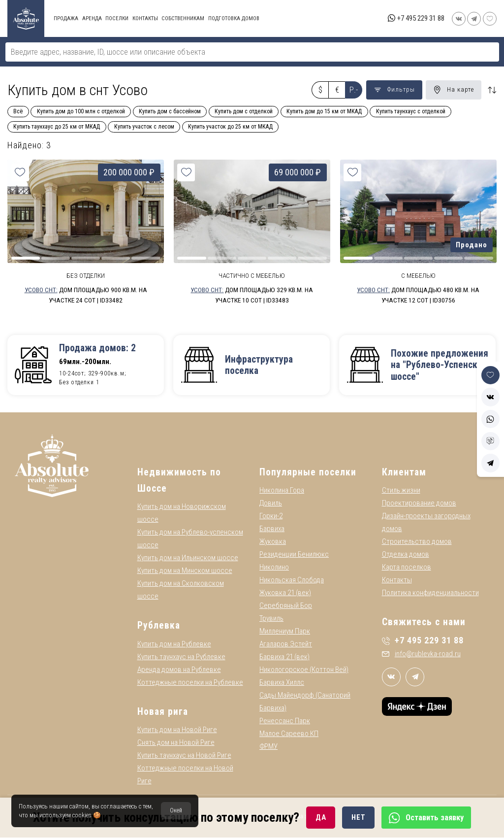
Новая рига (163, 712)
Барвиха (272, 529)
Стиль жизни (401, 491)
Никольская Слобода (292, 580)
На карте (454, 90)
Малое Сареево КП (289, 734)
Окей (176, 810)
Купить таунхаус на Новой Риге (184, 756)
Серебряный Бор (286, 606)
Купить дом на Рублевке (174, 644)
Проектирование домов (419, 503)
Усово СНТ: (41, 290)
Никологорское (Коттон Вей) (304, 670)
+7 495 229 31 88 (421, 18)
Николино (274, 568)
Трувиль (271, 619)
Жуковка (273, 542)
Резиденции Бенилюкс (294, 555)
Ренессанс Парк (285, 721)
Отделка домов (406, 555)
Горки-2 (271, 516)
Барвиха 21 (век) (284, 657)
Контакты (397, 580)
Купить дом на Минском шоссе (185, 571)
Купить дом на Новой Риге (177, 730)
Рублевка (159, 626)
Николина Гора (282, 491)
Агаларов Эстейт (286, 644)
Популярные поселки (308, 472)
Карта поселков (407, 568)
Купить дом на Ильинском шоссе (188, 558)
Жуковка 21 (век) (285, 593)
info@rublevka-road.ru (421, 654)
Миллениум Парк (285, 632)
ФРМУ (268, 747)
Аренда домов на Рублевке (179, 670)
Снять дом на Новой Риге (176, 743)
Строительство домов (417, 542)
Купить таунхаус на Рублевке (181, 657)
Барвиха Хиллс (282, 683)
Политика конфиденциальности (430, 593)
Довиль (271, 503)
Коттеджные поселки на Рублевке (190, 682)
